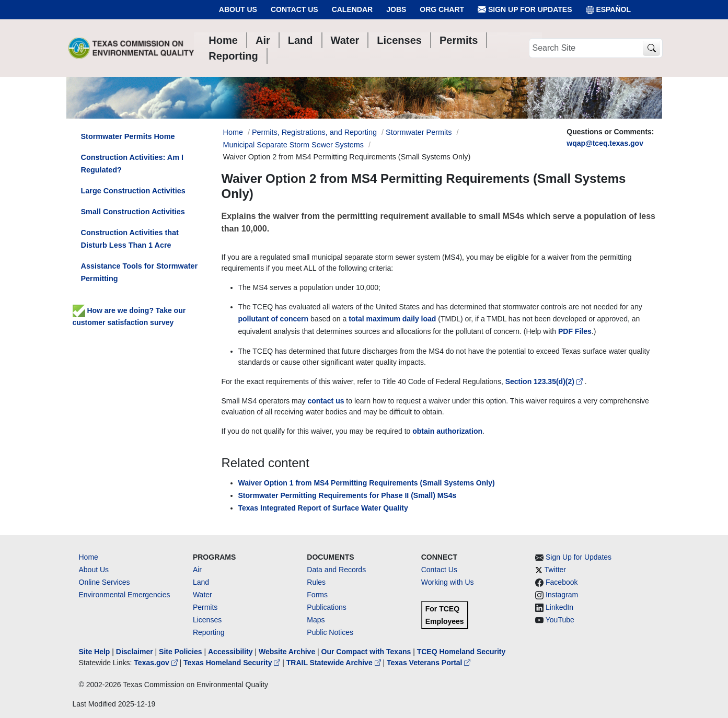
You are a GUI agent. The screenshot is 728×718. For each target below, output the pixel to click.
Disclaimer (135, 652)
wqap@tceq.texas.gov (605, 143)
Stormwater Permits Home (128, 136)
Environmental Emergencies (125, 595)
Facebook (562, 582)
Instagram (562, 595)
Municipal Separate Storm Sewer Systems (294, 145)
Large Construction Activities (133, 191)
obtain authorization (447, 431)
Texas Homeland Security (233, 663)
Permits (205, 607)
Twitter (555, 570)
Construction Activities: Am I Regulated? (132, 164)
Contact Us (294, 9)
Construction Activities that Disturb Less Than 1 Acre (130, 239)
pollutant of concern (274, 319)
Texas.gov (157, 663)
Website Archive (287, 652)
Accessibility (232, 652)
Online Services (105, 582)
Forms (317, 595)
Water (203, 595)
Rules (316, 582)
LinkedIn (559, 607)
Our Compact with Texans (366, 652)
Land (201, 582)
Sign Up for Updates (525, 10)
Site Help (95, 652)
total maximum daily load (392, 319)
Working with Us (448, 582)
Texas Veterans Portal (429, 663)
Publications (327, 607)
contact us (326, 401)
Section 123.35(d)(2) (545, 381)
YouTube (560, 620)
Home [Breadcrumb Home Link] (233, 132)
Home (89, 557)
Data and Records (336, 570)
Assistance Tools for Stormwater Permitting (140, 272)
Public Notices (330, 632)
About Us (238, 9)
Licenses (207, 620)
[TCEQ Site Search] (651, 48)
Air (197, 570)
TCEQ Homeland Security (461, 652)
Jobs (396, 9)
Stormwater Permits (419, 132)
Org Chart (442, 9)
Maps (316, 620)
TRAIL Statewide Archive (335, 663)
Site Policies (180, 652)
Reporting (209, 632)
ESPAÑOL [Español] (609, 10)
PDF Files (575, 331)
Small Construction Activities (133, 212)
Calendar (353, 9)
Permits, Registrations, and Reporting (314, 132)
